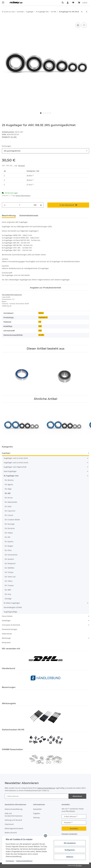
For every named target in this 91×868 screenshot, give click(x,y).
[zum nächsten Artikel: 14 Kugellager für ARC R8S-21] (87, 12)
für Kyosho (9, 542)
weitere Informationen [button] (23, 196)
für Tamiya (9, 572)
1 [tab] (41, 113)
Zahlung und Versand (13, 820)
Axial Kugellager (10, 471)
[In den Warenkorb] (4, 19)
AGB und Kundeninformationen (14, 815)
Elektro (41, 313)
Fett (40, 331)
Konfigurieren (70, 850)
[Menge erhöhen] (41, 205)
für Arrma (9, 498)
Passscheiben (7, 616)
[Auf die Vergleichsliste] (78, 25)
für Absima (9, 480)
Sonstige (8, 599)
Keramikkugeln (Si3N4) (13, 607)
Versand (21, 166)
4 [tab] (48, 113)
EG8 (40, 326)
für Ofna (8, 550)
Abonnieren (77, 796)
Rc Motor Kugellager (12, 603)
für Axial (8, 506)
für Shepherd (10, 563)
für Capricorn (10, 511)
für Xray (8, 594)
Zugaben (37, 813)
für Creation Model (12, 520)
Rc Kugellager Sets (11, 476)
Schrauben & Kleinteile (11, 625)
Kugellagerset (43, 317)
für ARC (14, 137)
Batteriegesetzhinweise (14, 828)
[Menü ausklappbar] (3, 1)
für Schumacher (11, 555)
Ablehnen (70, 857)
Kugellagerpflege (10, 612)
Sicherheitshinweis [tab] (29, 216)
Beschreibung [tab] (9, 216)
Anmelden (74, 829)
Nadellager (6, 621)
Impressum (10, 861)
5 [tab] (50, 113)
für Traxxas (9, 585)
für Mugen (9, 546)
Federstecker (7, 634)
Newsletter (38, 809)
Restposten (6, 642)
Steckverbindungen (10, 629)
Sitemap (36, 818)
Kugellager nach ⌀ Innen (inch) (16, 463)
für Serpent (9, 559)
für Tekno (9, 581)
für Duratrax (10, 528)
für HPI (7, 537)
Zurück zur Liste (9, 12)
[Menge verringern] (5, 205)
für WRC (8, 590)
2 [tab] (43, 113)
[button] (63, 3)
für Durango (10, 524)
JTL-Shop (79, 865)
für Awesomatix (11, 502)
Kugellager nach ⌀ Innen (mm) (16, 458)
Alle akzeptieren (70, 843)
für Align (8, 489)
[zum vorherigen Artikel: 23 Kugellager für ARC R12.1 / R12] (82, 12)
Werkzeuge (6, 638)
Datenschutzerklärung (24, 861)
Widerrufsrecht (11, 833)
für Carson (9, 515)
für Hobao (9, 533)
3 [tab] (45, 113)
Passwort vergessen (69, 834)
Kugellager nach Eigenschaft (15, 467)
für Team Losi (10, 577)
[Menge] (20, 205)
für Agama (9, 484)
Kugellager (6, 453)
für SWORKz (10, 568)
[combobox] (45, 151)
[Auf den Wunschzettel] (84, 25)
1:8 (40, 322)
